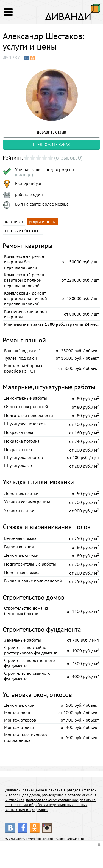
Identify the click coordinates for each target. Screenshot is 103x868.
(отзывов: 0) (68, 158)
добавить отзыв (51, 132)
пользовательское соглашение (52, 800)
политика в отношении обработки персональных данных (51, 802)
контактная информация (27, 810)
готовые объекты (22, 230)
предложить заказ (51, 145)
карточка (14, 221)
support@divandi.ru (70, 839)
